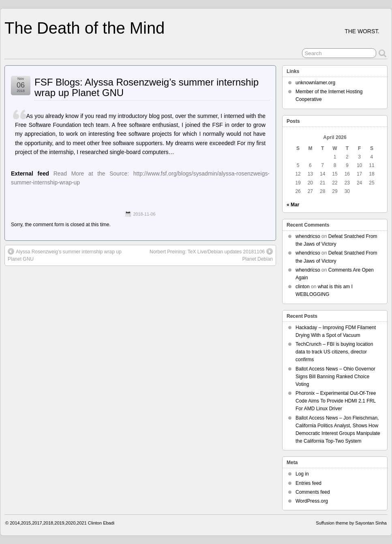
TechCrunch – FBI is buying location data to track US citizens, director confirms (334, 352)
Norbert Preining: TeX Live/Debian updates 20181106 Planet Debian (211, 255)
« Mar (293, 205)
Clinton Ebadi (101, 523)
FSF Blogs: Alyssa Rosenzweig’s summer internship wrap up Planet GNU (147, 87)
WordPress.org (312, 501)
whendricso (308, 236)
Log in (302, 474)
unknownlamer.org (315, 83)
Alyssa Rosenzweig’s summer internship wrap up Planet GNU (65, 255)
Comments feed (313, 492)
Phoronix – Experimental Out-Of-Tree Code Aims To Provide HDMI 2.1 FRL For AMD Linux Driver (336, 401)
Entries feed (308, 483)
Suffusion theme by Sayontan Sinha (351, 523)
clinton (303, 287)
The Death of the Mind (85, 28)
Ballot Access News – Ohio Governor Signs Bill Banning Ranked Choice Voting (335, 377)
